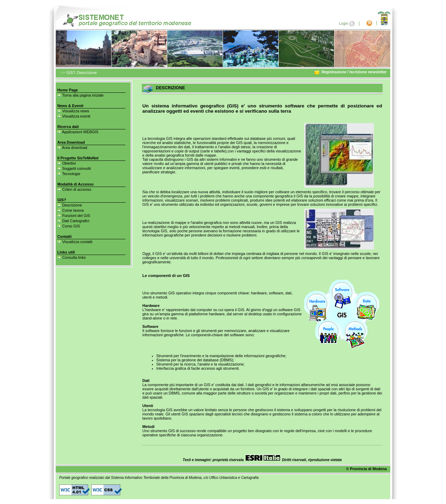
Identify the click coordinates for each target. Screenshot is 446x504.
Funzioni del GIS (74, 216)
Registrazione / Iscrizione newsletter (350, 72)
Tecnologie (69, 174)
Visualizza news (73, 111)
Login (348, 23)
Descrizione (70, 205)
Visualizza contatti (75, 242)
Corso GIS (68, 226)
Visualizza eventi (74, 116)
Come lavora (70, 210)
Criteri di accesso (74, 189)
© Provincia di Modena (366, 469)
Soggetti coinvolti (74, 168)
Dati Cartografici (73, 221)
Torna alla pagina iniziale (80, 95)
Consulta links (71, 257)
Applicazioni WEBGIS (78, 132)
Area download (72, 148)
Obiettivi (66, 163)
